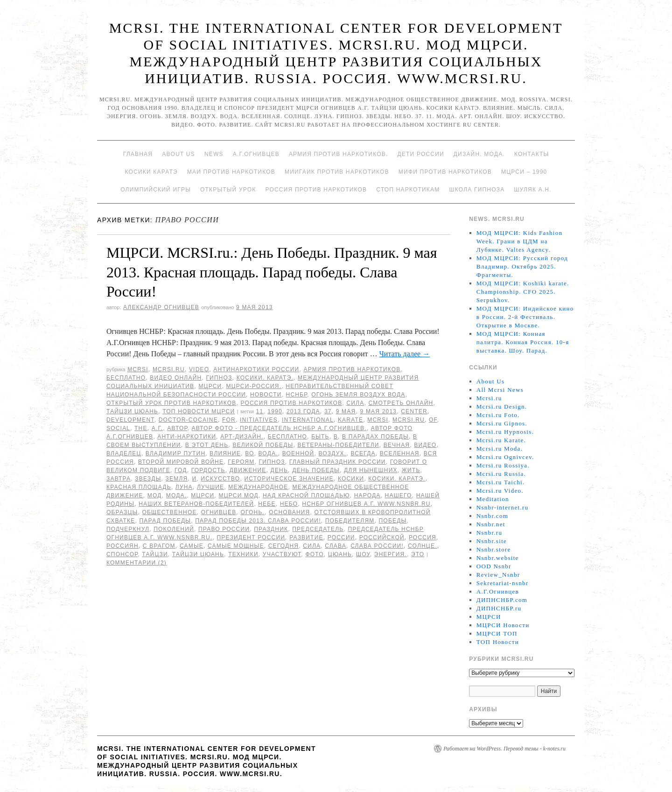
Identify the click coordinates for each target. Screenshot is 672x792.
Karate (350, 420)
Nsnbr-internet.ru (503, 507)
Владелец (124, 453)
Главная (138, 154)
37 (328, 411)
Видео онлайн (176, 378)
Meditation (493, 499)
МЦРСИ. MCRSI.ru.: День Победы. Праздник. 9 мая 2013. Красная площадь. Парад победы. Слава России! (272, 272)
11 (260, 411)
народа (367, 495)
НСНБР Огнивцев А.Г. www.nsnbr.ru (366, 504)
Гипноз (219, 378)
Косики (351, 479)
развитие (306, 537)
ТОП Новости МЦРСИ (199, 411)
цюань (340, 554)
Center (414, 411)
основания (289, 512)
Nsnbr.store (494, 549)
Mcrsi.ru (169, 369)
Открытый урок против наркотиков (171, 403)
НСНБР (297, 395)
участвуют (282, 554)
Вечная (397, 445)
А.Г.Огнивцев (256, 154)
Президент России (251, 537)
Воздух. (333, 453)
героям (241, 462)
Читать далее (404, 354)
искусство (220, 479)
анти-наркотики (187, 437)
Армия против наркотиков (352, 369)
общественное (170, 512)
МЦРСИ (210, 386)
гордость (208, 470)
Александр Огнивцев (161, 307)
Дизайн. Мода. (479, 154)
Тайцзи (155, 554)
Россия (423, 537)
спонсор (122, 554)
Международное (258, 487)
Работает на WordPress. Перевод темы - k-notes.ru (504, 749)
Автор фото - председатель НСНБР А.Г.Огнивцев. (279, 428)
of (433, 420)
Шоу (363, 554)
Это (418, 554)
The (141, 428)
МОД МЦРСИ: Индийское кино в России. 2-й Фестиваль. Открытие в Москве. (525, 317)
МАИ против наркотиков (231, 172)
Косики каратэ (151, 172)
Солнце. (423, 546)
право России (224, 529)
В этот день (207, 445)
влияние (225, 453)
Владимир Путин (176, 453)
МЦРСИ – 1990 (524, 172)
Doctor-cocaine (188, 420)
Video (199, 369)
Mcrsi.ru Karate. (501, 440)
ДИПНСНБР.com (502, 600)
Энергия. (391, 554)
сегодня (283, 546)
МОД (155, 495)
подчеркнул (128, 529)
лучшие (210, 487)
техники (243, 554)
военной (298, 453)
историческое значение (289, 479)
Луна (184, 487)
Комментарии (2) (136, 563)
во (249, 453)
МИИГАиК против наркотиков (337, 172)
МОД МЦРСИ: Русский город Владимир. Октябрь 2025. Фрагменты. (522, 266)
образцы (122, 512)
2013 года (303, 411)
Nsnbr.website (498, 558)
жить (411, 470)
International (308, 420)
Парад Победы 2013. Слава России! (258, 521)
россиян (122, 546)
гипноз (272, 462)
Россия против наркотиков (316, 190)
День (279, 470)
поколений (174, 529)
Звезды (148, 479)
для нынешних (371, 470)
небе (267, 504)
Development (130, 420)
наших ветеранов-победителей (196, 504)
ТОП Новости (498, 642)
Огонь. (252, 512)
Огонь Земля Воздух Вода (358, 395)
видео (425, 445)
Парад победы (165, 521)
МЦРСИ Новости (503, 625)
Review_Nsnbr (498, 575)
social (118, 428)
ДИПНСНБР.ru (499, 608)
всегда (363, 453)
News (214, 154)
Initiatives (259, 420)
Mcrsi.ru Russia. (501, 474)
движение (248, 470)
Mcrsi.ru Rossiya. (503, 465)
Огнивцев (219, 512)
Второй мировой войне (181, 462)
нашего (399, 495)
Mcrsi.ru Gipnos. (502, 423)
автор (177, 428)
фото (314, 554)
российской (382, 537)
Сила (355, 403)
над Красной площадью (306, 495)
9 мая (346, 411)
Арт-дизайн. (242, 437)
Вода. (268, 453)
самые (192, 546)
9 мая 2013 (378, 411)
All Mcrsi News (500, 390)
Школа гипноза (477, 190)
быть (320, 437)
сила (312, 546)
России (341, 537)
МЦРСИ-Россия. (254, 386)
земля (177, 479)
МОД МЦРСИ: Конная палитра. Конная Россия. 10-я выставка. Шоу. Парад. (523, 342)
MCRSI (138, 369)
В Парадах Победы (375, 437)
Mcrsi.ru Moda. (500, 449)
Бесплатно (126, 378)
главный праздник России (338, 462)
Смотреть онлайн (401, 403)
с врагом (159, 546)
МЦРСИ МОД (238, 495)
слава (336, 546)
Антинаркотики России (256, 369)
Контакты (532, 154)
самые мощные (236, 546)
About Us (178, 154)
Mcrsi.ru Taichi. (501, 482)
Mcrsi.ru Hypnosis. (505, 432)
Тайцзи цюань (132, 411)
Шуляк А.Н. (532, 190)
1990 (275, 411)
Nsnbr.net (491, 524)
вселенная (400, 453)
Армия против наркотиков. (339, 154)
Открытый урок (228, 190)
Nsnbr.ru (490, 533)
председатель (318, 529)
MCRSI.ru (409, 420)
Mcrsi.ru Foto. (498, 415)
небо (289, 504)
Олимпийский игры (156, 190)
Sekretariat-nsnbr (503, 583)
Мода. (177, 495)
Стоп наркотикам (408, 190)
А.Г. (157, 428)
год (181, 470)
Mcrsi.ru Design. (502, 407)
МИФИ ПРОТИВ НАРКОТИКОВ (445, 172)
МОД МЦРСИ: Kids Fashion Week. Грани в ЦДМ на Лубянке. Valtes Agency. (520, 241)
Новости (266, 395)
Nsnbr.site (492, 541)
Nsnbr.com (492, 516)
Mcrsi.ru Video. (500, 491)
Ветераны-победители (339, 445)
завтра (119, 479)
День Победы (316, 470)
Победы (393, 521)
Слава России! (377, 546)
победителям (350, 521)
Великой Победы (263, 445)
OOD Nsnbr (494, 566)
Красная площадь (139, 487)
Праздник (271, 529)
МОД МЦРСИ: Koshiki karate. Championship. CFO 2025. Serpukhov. (523, 292)
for (229, 420)
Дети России (421, 154)
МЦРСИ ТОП (497, 633)
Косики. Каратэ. (265, 378)
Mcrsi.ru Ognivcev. (505, 457)
